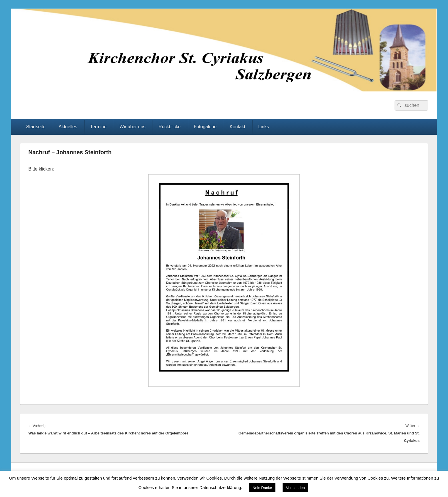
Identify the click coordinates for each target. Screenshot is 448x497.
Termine (98, 127)
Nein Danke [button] (262, 488)
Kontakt (237, 127)
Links (264, 127)
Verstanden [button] (295, 488)
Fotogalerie (205, 127)
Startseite (36, 127)
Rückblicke (170, 127)
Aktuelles (68, 127)
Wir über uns (132, 127)
